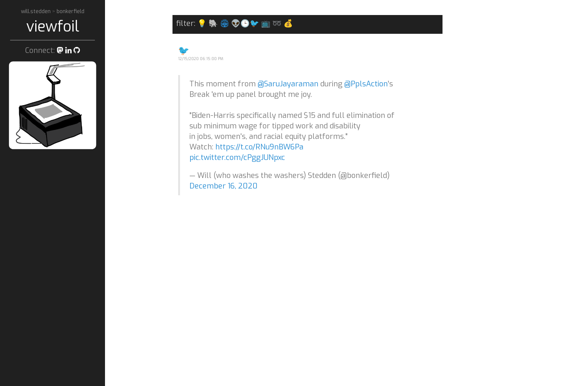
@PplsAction (366, 84)
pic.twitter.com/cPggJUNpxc (237, 158)
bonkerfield (70, 11)
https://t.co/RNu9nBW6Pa (259, 147)
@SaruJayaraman (288, 84)
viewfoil (53, 26)
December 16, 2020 (223, 186)
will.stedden (37, 11)
